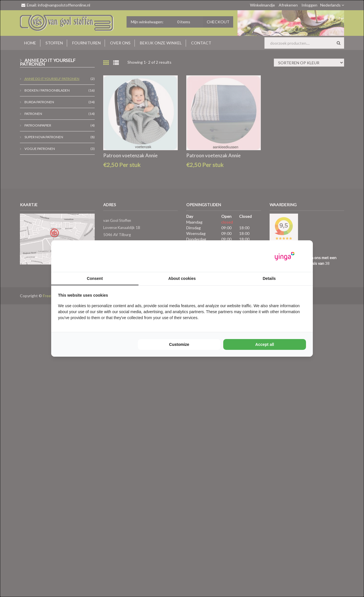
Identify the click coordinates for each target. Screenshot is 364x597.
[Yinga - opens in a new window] (285, 256)
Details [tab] (269, 278)
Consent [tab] (95, 278)
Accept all (265, 344)
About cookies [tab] (182, 278)
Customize (179, 344)
